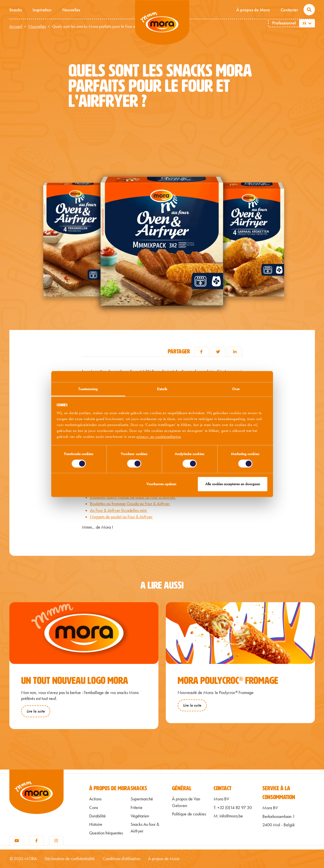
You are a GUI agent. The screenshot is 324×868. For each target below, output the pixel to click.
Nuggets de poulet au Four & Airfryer (122, 517)
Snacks (16, 10)
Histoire (96, 824)
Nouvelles (71, 10)
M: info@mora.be (228, 816)
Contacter (289, 10)
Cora (94, 808)
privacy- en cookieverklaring (159, 437)
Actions (95, 799)
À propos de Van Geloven (186, 802)
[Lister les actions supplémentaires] (310, 23)
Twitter (218, 352)
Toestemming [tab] (88, 389)
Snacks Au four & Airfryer (145, 828)
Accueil (16, 26)
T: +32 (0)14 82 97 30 (233, 808)
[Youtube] (17, 841)
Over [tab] (236, 389)
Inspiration (42, 10)
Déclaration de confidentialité (70, 859)
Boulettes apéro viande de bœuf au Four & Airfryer (133, 497)
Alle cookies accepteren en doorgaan (233, 484)
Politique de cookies (189, 814)
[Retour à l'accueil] (36, 800)
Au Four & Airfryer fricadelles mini (119, 510)
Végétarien (140, 816)
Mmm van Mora (162, 22)
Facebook (201, 352)
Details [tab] (162, 389)
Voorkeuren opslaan (161, 484)
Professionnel (284, 23)
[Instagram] (56, 841)
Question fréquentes (106, 833)
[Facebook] (36, 841)
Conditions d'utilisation (121, 859)
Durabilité (97, 816)
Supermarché (142, 799)
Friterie (136, 808)
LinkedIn (235, 352)
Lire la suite (36, 711)
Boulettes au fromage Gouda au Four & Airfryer (130, 504)
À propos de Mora (253, 10)
